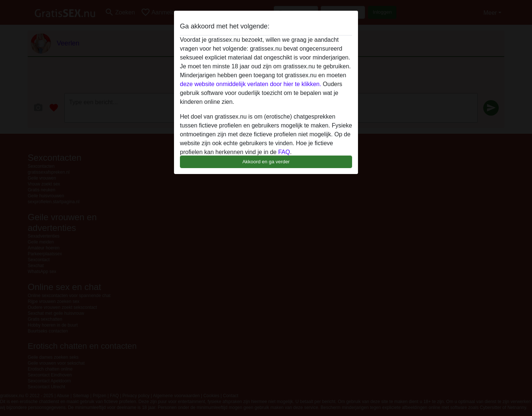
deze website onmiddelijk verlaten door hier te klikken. (250, 84)
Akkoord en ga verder (266, 162)
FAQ (284, 152)
